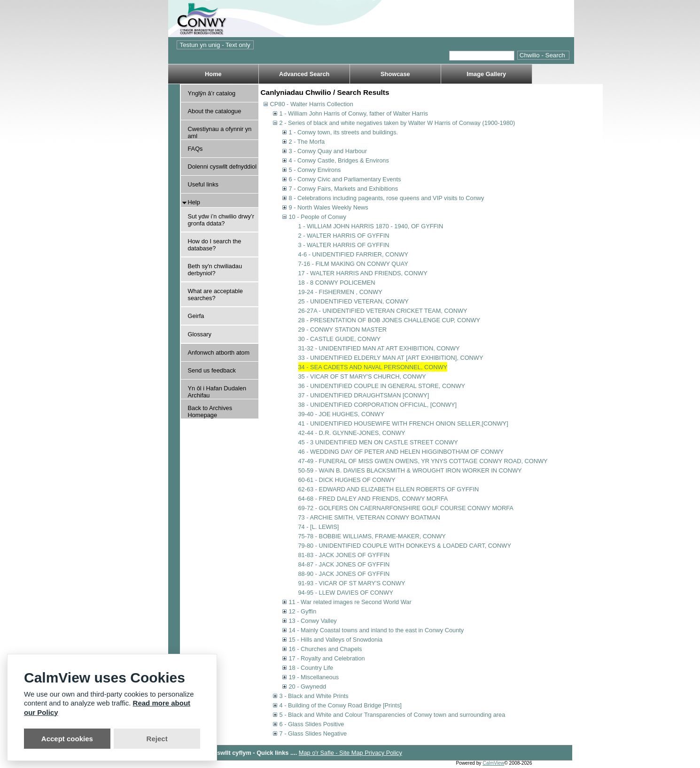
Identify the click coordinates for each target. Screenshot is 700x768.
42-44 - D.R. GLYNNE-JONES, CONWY (352, 433)
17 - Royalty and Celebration (327, 658)
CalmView (493, 763)
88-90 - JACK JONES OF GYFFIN (344, 574)
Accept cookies (67, 739)
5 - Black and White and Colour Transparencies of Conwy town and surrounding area (393, 715)
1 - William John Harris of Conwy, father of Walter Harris (354, 113)
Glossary (200, 334)
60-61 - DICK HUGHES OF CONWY (347, 480)
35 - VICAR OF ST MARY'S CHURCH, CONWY (362, 376)
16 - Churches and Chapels (326, 649)
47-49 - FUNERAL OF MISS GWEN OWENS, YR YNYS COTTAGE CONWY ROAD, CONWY (423, 461)
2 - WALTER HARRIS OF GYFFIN (344, 236)
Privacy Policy (383, 753)
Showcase (395, 74)
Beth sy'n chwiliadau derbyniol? (215, 270)
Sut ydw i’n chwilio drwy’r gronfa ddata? (221, 220)
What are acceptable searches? (215, 295)
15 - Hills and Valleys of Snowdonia (336, 640)
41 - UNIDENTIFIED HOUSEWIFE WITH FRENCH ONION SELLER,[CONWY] (403, 423)
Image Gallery (486, 74)
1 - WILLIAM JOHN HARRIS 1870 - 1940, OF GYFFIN (371, 226)
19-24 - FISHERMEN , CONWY (340, 292)
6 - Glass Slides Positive (312, 724)
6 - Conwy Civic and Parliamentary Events (345, 179)
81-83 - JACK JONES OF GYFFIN (344, 555)
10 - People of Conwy (318, 217)
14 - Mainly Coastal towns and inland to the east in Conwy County (377, 630)
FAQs (195, 149)
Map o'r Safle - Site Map (332, 753)
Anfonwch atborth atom (219, 353)
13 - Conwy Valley (313, 621)
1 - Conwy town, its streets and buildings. (344, 132)
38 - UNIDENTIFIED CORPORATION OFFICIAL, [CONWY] (377, 405)
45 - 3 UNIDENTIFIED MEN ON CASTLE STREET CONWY (378, 442)
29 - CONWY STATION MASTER (342, 330)
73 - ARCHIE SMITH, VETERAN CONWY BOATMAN (369, 517)
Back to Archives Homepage (210, 411)
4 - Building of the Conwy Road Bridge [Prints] (341, 705)
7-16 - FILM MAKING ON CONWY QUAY (353, 264)
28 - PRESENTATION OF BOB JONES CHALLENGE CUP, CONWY (389, 320)
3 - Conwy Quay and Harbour (328, 151)
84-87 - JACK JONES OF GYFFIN (344, 564)
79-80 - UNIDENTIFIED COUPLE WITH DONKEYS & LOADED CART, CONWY (405, 546)
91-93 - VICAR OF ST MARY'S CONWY (352, 583)
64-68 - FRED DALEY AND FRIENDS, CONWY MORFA (373, 499)
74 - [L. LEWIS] (319, 527)
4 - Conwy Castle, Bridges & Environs (339, 160)
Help (194, 202)
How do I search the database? (215, 245)
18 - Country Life (311, 668)
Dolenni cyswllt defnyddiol (222, 167)
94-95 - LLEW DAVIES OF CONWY (346, 593)
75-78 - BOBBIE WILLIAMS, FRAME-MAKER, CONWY (372, 536)
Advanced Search (304, 74)
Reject (157, 739)
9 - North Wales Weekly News (329, 207)
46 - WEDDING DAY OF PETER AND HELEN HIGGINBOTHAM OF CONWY (401, 452)
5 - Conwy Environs (315, 170)
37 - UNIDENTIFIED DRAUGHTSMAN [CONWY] (364, 395)
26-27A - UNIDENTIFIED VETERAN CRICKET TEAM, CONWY (383, 311)
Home (213, 74)
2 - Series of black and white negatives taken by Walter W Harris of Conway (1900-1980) (397, 123)
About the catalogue (215, 111)
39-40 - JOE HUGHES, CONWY (341, 414)
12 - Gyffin (303, 611)
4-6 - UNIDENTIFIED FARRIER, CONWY (354, 254)
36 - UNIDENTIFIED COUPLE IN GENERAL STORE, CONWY (382, 386)
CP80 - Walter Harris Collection (312, 104)
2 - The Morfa (307, 142)
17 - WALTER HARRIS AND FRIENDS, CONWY (363, 273)
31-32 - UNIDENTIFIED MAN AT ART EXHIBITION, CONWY (379, 348)
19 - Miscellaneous (314, 677)
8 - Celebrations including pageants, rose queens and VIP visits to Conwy (387, 198)
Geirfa (196, 316)
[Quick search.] (482, 56)
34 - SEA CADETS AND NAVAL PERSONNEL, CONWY (373, 367)
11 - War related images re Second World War (350, 602)
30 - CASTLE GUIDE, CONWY (340, 339)
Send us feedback (212, 370)
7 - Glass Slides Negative (313, 733)
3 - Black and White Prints (314, 696)
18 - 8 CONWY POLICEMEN (337, 283)
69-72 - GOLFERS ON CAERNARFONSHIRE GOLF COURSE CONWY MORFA (406, 508)
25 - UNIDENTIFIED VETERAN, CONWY (354, 301)
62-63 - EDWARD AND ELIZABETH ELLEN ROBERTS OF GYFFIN (389, 489)
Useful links (203, 184)
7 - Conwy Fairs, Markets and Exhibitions (344, 189)
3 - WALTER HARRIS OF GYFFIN (344, 245)
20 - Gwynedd (308, 687)
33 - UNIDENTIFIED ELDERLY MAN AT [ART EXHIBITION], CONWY (391, 358)
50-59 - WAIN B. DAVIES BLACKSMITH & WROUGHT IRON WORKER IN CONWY (410, 470)
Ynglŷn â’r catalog (212, 93)
